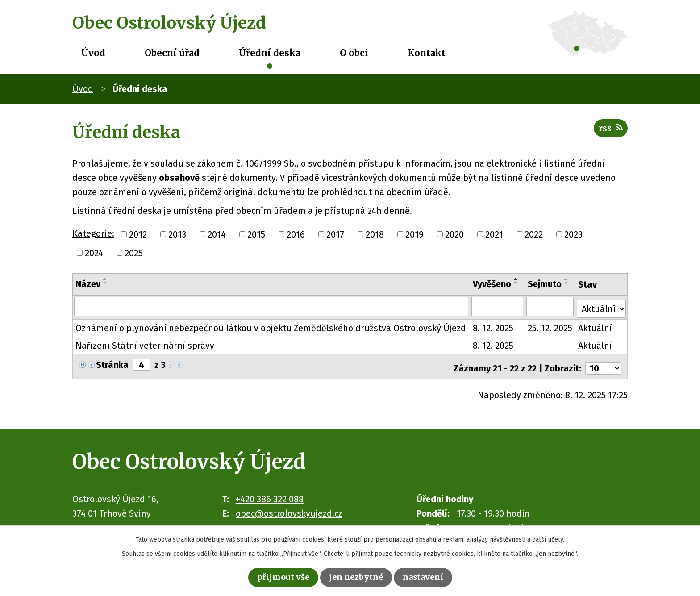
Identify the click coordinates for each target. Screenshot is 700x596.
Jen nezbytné (356, 577)
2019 (415, 234)
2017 (335, 234)
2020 (454, 234)
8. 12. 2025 (494, 326)
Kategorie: (93, 233)
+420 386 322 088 (270, 494)
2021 (494, 234)
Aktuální (596, 326)
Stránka (112, 363)
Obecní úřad (172, 53)
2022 (534, 234)
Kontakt (427, 53)
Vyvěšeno (492, 284)
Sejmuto (545, 284)
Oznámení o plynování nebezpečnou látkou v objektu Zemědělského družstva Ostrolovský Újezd (271, 326)
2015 (256, 234)
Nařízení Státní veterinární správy (145, 343)
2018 (375, 234)
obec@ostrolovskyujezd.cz (289, 508)
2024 (94, 253)
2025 (134, 253)
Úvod (93, 53)
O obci (354, 53)
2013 (177, 234)
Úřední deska (270, 53)
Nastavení (429, 577)
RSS (609, 131)
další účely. (548, 538)
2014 (217, 234)
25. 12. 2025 (550, 326)
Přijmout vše (277, 577)
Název (88, 284)
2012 (138, 234)
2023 (573, 234)
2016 (296, 234)
